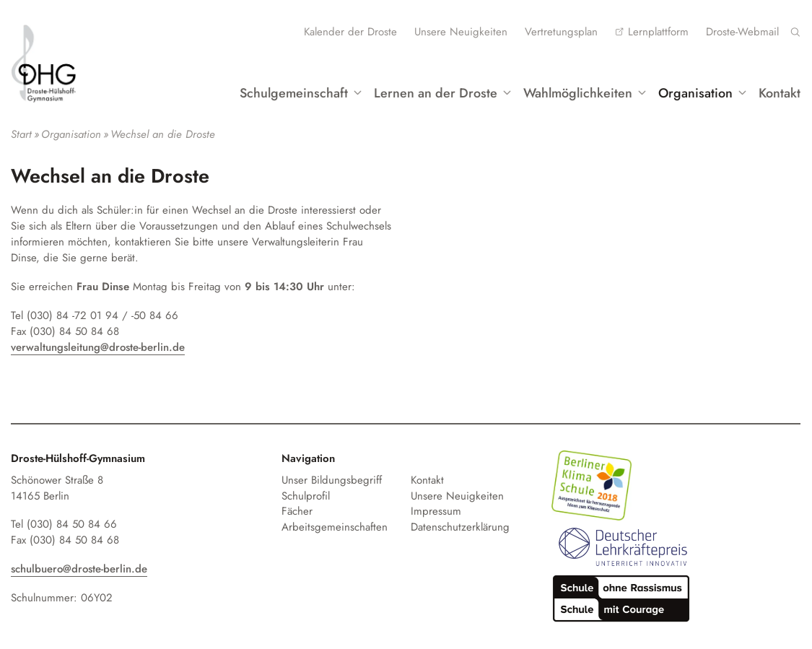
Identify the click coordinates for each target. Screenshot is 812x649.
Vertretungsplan (561, 32)
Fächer (297, 511)
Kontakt (780, 93)
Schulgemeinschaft (294, 93)
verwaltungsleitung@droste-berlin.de (98, 347)
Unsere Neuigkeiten (461, 32)
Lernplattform (658, 32)
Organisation (695, 93)
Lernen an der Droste (436, 93)
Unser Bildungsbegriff (332, 480)
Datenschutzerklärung (460, 527)
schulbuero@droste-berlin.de (79, 569)
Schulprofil (306, 496)
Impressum (436, 511)
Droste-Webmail (742, 32)
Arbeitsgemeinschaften (335, 527)
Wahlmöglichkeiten (578, 93)
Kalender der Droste (350, 32)
